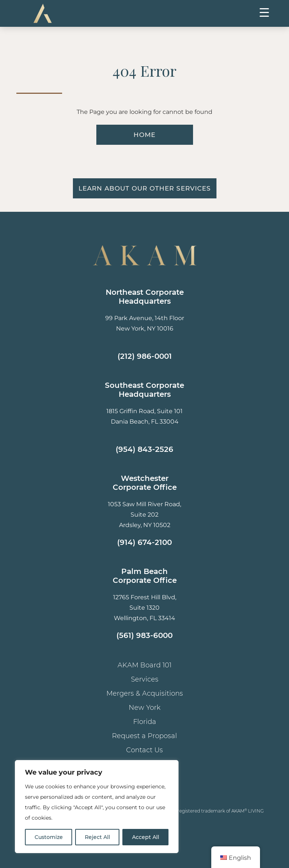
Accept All (146, 837)
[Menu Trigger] (264, 12)
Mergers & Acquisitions (145, 693)
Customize (49, 837)
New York (145, 708)
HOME (144, 135)
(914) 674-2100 (144, 542)
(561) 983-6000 (144, 635)
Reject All (97, 837)
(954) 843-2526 (144, 449)
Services (145, 679)
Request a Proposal (144, 736)
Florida (145, 722)
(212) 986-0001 (145, 356)
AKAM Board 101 (144, 665)
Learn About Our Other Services (145, 188)
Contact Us (144, 750)
